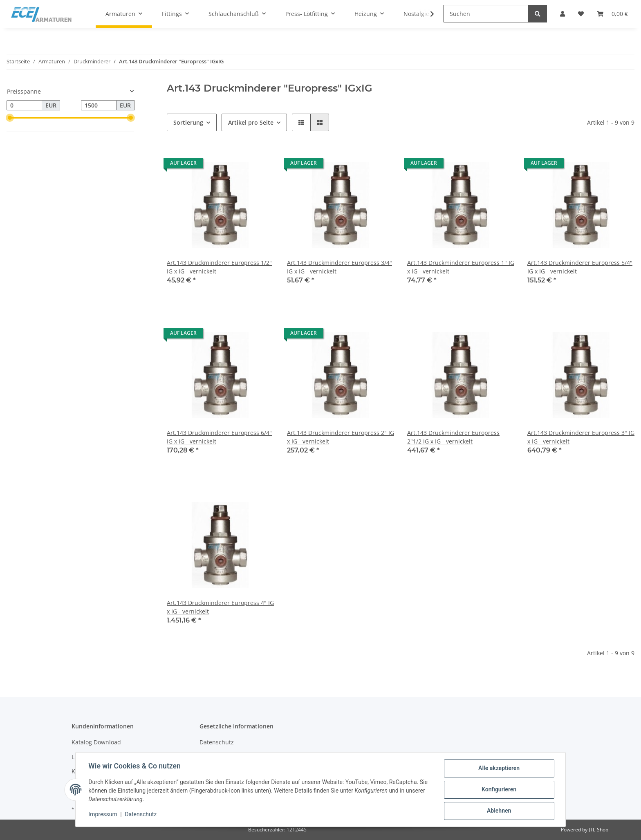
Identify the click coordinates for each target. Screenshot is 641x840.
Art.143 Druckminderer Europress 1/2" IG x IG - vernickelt (219, 267)
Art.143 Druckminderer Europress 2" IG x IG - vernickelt (341, 437)
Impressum (103, 815)
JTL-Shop (598, 830)
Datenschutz (217, 742)
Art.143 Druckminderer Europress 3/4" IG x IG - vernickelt (340, 267)
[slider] (10, 118)
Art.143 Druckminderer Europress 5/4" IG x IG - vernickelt (580, 267)
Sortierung (188, 122)
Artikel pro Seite (251, 122)
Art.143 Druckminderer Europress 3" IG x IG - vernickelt (581, 437)
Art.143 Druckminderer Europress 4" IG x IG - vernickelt (220, 607)
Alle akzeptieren (499, 768)
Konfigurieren (499, 790)
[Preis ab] (24, 105)
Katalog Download (96, 742)
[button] (301, 122)
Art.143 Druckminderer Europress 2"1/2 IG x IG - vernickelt (453, 437)
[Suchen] (486, 14)
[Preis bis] (99, 105)
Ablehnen (499, 811)
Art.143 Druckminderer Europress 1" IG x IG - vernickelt (461, 267)
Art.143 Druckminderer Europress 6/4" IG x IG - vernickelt (219, 437)
